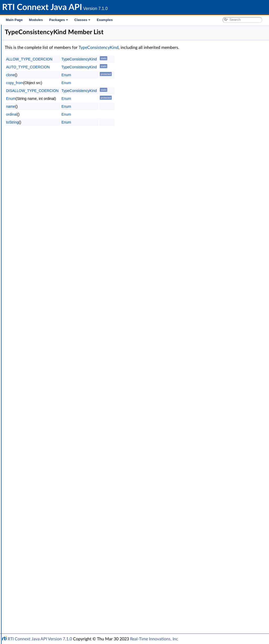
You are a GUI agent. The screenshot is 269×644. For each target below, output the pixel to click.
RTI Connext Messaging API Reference (48, 608)
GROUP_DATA (38, 261)
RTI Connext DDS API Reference (40, 58)
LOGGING (34, 295)
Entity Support (33, 116)
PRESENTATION (39, 336)
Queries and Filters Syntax (38, 567)
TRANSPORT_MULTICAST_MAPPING (56, 417)
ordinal (90, 114)
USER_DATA (36, 475)
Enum (26, 556)
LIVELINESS (35, 284)
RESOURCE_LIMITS (42, 376)
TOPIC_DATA (37, 400)
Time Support (33, 110)
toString (91, 122)
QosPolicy (34, 498)
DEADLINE (35, 197)
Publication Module (33, 76)
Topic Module (28, 70)
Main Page (14, 20)
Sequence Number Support (44, 533)
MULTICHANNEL (40, 307)
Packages (59, 20)
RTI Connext (19, 35)
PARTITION (35, 330)
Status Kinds (32, 538)
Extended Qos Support (44, 324)
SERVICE (33, 382)
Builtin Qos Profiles (37, 99)
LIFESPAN (34, 278)
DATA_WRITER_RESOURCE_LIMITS (55, 191)
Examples (105, 20)
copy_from (93, 83)
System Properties (32, 596)
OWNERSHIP (37, 313)
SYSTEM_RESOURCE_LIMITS (50, 388)
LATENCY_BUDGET (42, 272)
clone (89, 75)
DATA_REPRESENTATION (47, 174)
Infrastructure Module (35, 87)
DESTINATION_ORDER (45, 203)
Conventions (23, 53)
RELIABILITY (36, 371)
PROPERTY (35, 347)
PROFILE (33, 342)
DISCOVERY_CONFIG (44, 209)
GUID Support (33, 122)
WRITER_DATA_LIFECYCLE (48, 486)
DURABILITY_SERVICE (44, 232)
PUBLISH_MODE (40, 353)
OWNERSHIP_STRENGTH (47, 319)
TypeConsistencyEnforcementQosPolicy (62, 452)
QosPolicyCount (39, 504)
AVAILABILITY (37, 145)
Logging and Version (33, 573)
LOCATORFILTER (40, 290)
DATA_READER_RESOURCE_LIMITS (55, 168)
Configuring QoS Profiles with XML (46, 602)
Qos (29, 492)
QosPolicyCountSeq (42, 509)
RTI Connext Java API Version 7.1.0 (40, 639)
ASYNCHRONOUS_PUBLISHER (52, 139)
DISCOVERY (36, 214)
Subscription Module (34, 81)
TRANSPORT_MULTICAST (47, 423)
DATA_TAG (35, 180)
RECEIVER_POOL (40, 365)
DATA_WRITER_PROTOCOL (49, 186)
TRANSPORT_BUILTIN (44, 411)
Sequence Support (37, 550)
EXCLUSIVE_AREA (41, 255)
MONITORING (38, 301)
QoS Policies (32, 134)
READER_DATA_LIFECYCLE (48, 359)
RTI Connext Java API (22, 29)
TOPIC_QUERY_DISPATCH (48, 405)
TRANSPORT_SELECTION (47, 434)
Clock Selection (34, 93)
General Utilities (30, 579)
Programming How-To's (32, 614)
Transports (26, 561)
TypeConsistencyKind (47, 457)
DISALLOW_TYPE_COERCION (111, 91)
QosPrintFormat (39, 521)
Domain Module (30, 64)
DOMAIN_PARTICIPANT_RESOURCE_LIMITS (62, 220)
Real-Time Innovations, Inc (154, 639)
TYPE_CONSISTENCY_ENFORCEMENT (58, 446)
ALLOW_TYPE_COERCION (108, 59)
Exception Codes (35, 544)
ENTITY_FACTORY (41, 238)
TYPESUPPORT (38, 469)
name (89, 106)
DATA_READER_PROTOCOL (49, 162)
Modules (36, 20)
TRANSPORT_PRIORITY (45, 428)
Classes (82, 20)
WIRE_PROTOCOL (41, 481)
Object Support (34, 128)
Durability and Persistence (38, 590)
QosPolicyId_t (37, 515)
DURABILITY (36, 226)
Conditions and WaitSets (42, 105)
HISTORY (34, 267)
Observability (28, 585)
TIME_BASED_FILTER (43, 394)
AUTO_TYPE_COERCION (107, 67)
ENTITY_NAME (38, 243)
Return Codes (33, 527)
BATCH (32, 151)
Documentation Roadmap (34, 47)
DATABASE (35, 157)
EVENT (32, 249)
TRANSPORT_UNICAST (45, 440)
